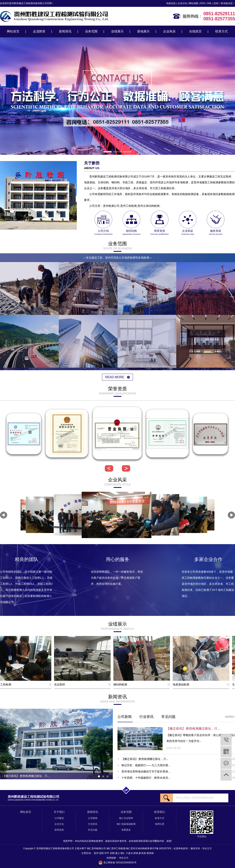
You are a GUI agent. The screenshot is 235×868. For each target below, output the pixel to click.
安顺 (113, 853)
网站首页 (13, 31)
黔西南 (150, 853)
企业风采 (169, 31)
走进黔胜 (39, 31)
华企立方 (207, 848)
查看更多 (126, 830)
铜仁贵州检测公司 (96, 848)
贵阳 (102, 853)
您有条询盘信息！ (224, 3)
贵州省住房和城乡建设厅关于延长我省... (178, 771)
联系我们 (160, 812)
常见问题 (168, 717)
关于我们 (59, 812)
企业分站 (182, 3)
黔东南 (143, 853)
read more (117, 377)
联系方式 (221, 31)
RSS (203, 3)
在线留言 (195, 31)
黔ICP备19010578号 (161, 848)
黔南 (136, 853)
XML (209, 3)
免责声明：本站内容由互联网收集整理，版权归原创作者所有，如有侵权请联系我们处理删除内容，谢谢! (117, 841)
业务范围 (91, 31)
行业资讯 (146, 717)
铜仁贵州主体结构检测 (138, 848)
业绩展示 (117, 31)
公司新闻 (125, 717)
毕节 (107, 853)
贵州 (96, 853)
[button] (108, 152)
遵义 (118, 853)
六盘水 (130, 853)
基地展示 (143, 31)
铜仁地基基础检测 (126, 824)
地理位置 (160, 824)
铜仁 (123, 853)
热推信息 (171, 3)
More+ (230, 717)
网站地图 (193, 3)
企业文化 (59, 824)
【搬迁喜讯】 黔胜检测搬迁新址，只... (178, 759)
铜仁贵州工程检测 (116, 848)
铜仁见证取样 (126, 818)
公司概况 (59, 818)
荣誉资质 (59, 830)
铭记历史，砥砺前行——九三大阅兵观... (178, 765)
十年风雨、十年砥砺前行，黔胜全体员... (178, 778)
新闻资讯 (65, 31)
